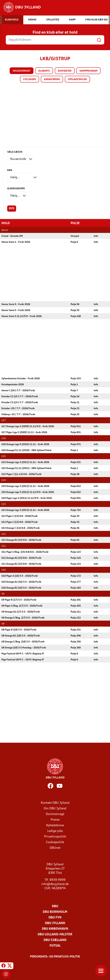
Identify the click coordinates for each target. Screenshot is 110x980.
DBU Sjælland (55, 940)
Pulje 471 (76, 444)
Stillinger (30, 79)
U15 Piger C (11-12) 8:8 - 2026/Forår (21, 474)
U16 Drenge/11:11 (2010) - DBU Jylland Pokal (26, 450)
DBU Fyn (55, 917)
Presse (55, 820)
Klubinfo (44, 71)
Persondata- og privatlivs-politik (55, 957)
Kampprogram (88, 71)
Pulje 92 (75, 540)
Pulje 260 (76, 648)
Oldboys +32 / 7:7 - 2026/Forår (18, 414)
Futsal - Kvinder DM (12, 236)
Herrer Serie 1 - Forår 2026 (16, 242)
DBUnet (55, 848)
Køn (10, 170)
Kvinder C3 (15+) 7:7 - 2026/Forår (20, 402)
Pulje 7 (74, 390)
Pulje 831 (76, 432)
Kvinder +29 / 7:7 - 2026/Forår (18, 408)
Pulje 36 (75, 528)
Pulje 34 (75, 516)
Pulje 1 (74, 384)
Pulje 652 (76, 492)
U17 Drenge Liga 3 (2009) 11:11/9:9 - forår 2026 (28, 426)
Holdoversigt (22, 71)
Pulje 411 (76, 426)
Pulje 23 (75, 408)
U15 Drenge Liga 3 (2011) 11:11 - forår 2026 (25, 462)
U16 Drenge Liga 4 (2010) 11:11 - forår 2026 (25, 444)
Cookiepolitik (55, 842)
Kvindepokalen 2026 (13, 384)
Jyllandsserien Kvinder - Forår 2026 (21, 378)
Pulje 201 (76, 600)
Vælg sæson (15, 152)
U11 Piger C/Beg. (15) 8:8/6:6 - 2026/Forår (25, 552)
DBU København (55, 929)
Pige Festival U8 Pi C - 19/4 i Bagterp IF (23, 654)
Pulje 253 (76, 378)
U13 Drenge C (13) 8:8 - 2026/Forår (21, 528)
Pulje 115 (76, 552)
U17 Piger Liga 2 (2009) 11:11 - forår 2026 (24, 432)
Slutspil (75, 236)
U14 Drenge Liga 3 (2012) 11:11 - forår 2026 (25, 486)
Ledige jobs (55, 831)
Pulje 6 (74, 242)
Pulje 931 (76, 498)
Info (96, 236)
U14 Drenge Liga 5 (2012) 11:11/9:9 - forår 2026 (28, 492)
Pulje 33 (75, 522)
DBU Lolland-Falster (55, 934)
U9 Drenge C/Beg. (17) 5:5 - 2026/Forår (23, 618)
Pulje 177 (76, 582)
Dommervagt (55, 814)
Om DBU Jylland (55, 808)
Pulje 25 (75, 414)
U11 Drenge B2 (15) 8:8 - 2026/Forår (21, 564)
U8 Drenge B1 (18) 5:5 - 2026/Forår (21, 636)
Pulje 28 (75, 474)
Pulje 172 (76, 576)
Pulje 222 (76, 618)
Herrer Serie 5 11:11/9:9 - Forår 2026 (22, 316)
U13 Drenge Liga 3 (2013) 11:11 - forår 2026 (25, 510)
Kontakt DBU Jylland (55, 803)
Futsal (55, 946)
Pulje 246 (76, 636)
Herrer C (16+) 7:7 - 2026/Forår (18, 390)
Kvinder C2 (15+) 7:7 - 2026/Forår (20, 396)
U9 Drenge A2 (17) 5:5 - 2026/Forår (21, 612)
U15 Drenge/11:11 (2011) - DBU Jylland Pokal (26, 468)
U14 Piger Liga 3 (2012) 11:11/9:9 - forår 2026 (27, 498)
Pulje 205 (76, 606)
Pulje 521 (76, 462)
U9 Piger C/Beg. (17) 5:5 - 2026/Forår (22, 606)
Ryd (12, 209)
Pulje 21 (75, 402)
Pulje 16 (75, 396)
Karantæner (52, 79)
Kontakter (65, 71)
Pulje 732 (76, 510)
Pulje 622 (76, 486)
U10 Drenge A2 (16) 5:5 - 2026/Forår (21, 582)
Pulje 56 (75, 304)
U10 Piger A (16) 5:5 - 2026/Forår (20, 576)
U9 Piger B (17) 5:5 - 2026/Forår (19, 600)
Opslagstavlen (77, 79)
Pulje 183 (76, 588)
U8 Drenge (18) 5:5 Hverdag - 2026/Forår (24, 648)
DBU (55, 906)
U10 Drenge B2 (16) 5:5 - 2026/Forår (21, 588)
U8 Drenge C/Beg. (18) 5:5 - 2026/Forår (23, 642)
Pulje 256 (76, 642)
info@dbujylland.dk (55, 884)
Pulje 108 (76, 316)
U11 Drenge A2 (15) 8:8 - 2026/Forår (21, 558)
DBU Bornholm (55, 912)
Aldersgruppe (16, 189)
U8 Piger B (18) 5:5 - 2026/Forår (19, 630)
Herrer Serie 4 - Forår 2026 (16, 304)
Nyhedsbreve (55, 825)
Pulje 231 (76, 630)
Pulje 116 (76, 558)
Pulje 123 (76, 564)
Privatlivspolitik (55, 837)
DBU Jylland (55, 923)
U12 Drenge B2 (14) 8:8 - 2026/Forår (21, 540)
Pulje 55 (75, 310)
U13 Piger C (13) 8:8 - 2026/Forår (20, 516)
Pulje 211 (76, 612)
